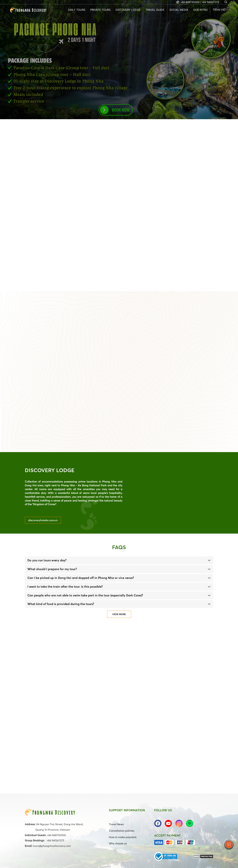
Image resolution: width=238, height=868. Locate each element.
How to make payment (123, 837)
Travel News (116, 824)
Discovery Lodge (128, 10)
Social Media (179, 10)
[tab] (119, 560)
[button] (119, 560)
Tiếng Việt (220, 10)
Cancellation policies (122, 831)
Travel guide (155, 10)
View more (119, 614)
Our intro (200, 10)
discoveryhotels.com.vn (43, 520)
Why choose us (118, 843)
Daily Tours (77, 10)
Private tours (100, 10)
